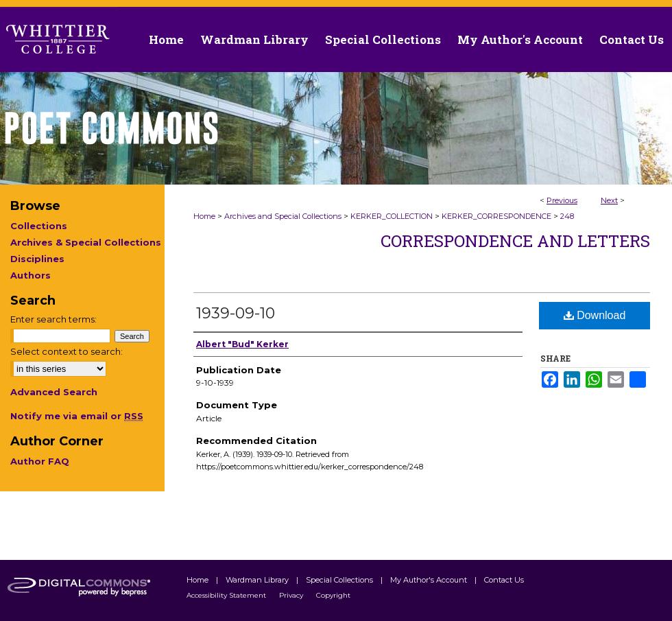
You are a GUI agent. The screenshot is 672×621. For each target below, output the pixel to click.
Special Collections (340, 580)
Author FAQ (40, 461)
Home (204, 216)
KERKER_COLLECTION (392, 216)
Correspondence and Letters (515, 241)
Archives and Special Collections (283, 216)
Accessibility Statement (227, 595)
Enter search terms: (53, 319)
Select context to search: (67, 351)
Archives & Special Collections (86, 242)
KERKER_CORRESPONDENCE (496, 216)
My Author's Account (430, 580)
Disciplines (37, 259)
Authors (31, 275)
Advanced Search (54, 392)
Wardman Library (258, 580)
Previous (562, 200)
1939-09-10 (236, 313)
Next (609, 200)
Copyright (333, 595)
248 (567, 216)
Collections (39, 226)
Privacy (292, 595)
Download (595, 315)
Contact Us (632, 39)
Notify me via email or (77, 416)
